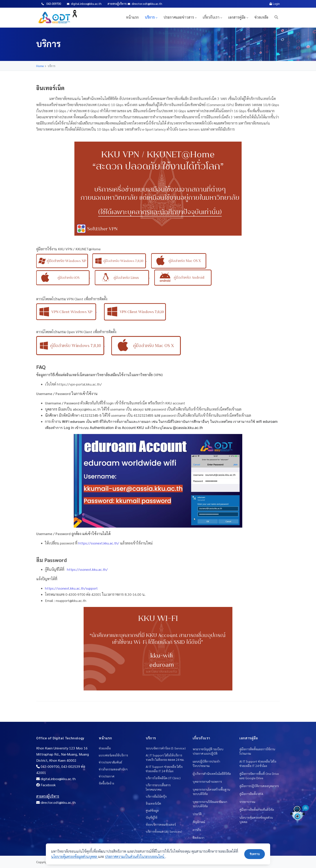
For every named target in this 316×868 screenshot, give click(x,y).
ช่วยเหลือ (261, 17)
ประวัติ (197, 814)
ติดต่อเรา (198, 838)
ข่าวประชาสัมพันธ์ (110, 762)
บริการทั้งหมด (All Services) (164, 831)
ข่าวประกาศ (107, 776)
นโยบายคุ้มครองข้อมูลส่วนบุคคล (256, 820)
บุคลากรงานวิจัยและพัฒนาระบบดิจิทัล (210, 804)
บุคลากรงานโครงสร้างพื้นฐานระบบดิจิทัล (211, 792)
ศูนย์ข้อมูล (152, 810)
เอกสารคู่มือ (237, 17)
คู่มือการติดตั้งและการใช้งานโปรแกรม (257, 751)
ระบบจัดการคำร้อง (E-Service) (166, 748)
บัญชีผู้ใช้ (152, 817)
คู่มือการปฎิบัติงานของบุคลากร (259, 786)
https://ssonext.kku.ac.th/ (87, 569)
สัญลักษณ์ (199, 822)
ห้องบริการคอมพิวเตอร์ (161, 824)
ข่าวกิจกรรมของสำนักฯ (113, 769)
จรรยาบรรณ (247, 802)
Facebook (46, 785)
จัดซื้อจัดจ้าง (106, 783)
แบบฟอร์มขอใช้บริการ (113, 755)
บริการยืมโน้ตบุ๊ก (156, 796)
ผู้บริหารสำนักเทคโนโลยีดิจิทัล (212, 774)
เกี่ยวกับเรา (211, 17)
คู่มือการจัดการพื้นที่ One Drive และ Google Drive (259, 776)
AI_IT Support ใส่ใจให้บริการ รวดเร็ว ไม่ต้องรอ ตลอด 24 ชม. (165, 757)
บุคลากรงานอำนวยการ (207, 781)
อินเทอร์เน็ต (153, 803)
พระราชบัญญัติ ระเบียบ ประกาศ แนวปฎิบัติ (208, 751)
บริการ (150, 17)
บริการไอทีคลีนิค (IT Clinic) (163, 778)
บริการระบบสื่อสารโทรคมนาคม (158, 787)
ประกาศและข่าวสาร (179, 17)
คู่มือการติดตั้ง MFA (251, 794)
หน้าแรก (132, 17)
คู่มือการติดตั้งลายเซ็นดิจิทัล (257, 809)
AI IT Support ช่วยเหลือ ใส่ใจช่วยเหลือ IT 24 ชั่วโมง (164, 769)
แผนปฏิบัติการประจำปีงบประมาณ (206, 763)
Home (40, 66)
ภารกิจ (197, 830)
